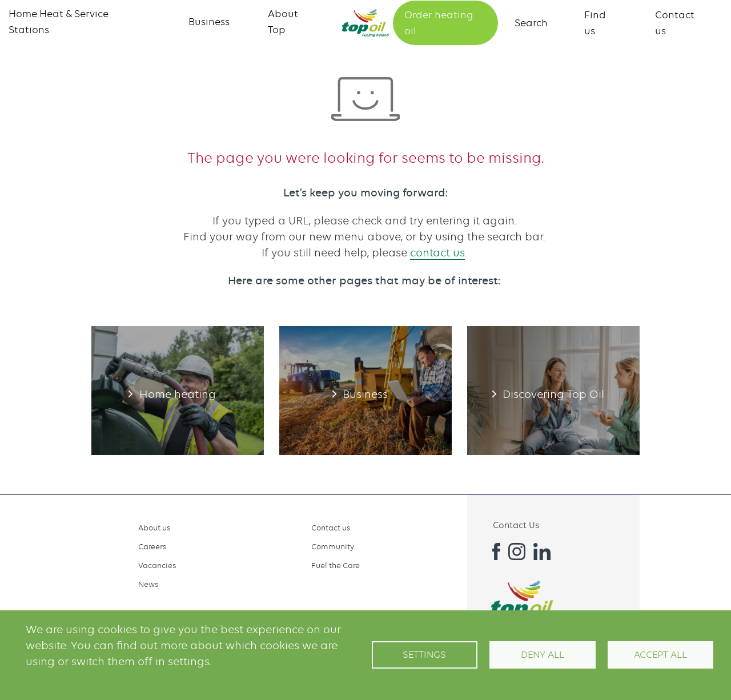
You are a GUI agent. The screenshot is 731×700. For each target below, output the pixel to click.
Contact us (331, 528)
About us (154, 528)
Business (209, 22)
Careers (152, 546)
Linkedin (542, 552)
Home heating (178, 391)
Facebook (492, 552)
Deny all (543, 655)
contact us (437, 253)
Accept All (660, 655)
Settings (424, 655)
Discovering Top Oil (553, 391)
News (148, 584)
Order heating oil (439, 23)
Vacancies (157, 565)
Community (333, 546)
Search (531, 23)
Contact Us (516, 525)
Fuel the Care (336, 565)
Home (365, 23)
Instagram (517, 552)
